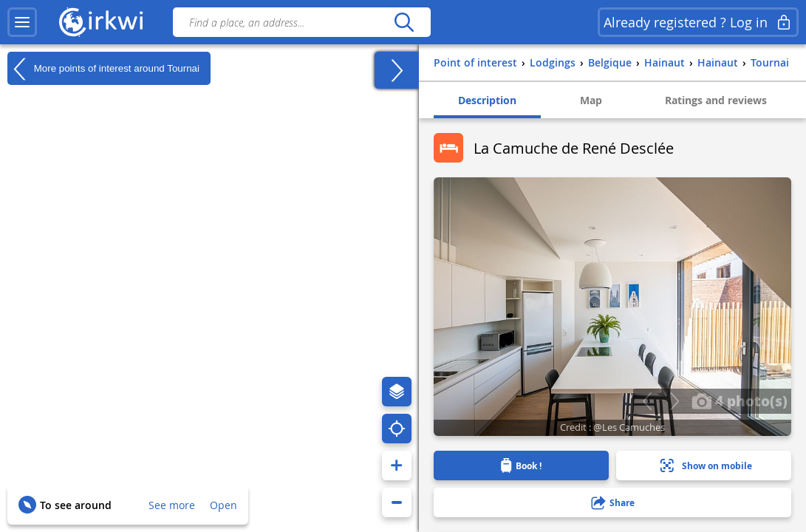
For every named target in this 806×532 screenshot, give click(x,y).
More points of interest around (103, 69)
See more (172, 505)
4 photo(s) (740, 400)
